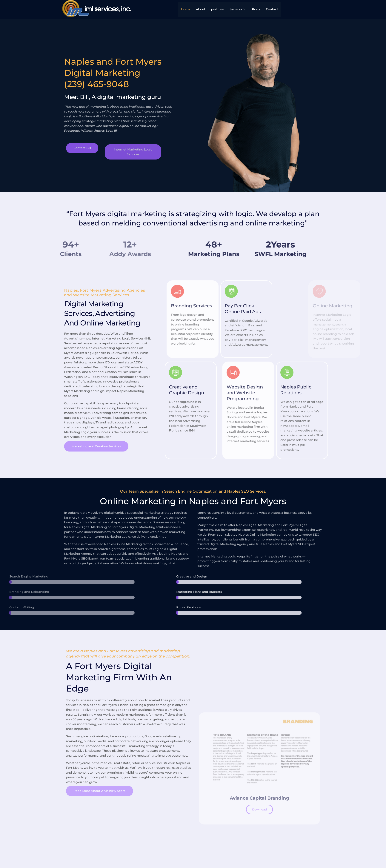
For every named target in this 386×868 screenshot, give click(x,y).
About (201, 9)
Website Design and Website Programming (289, 393)
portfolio (217, 9)
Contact (272, 9)
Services (237, 9)
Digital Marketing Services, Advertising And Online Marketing (102, 313)
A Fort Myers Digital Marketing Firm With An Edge (119, 677)
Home (186, 9)
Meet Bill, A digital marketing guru (107, 97)
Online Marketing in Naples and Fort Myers (193, 501)
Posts (256, 9)
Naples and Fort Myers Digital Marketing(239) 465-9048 (108, 73)
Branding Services (235, 306)
